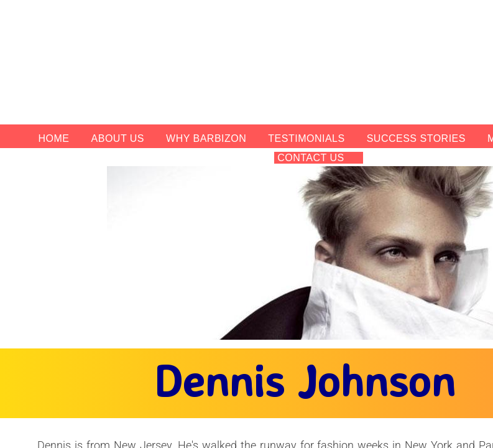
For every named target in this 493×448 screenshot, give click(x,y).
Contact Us (311, 158)
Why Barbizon (206, 138)
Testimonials (306, 138)
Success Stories (416, 138)
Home (54, 138)
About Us (118, 138)
